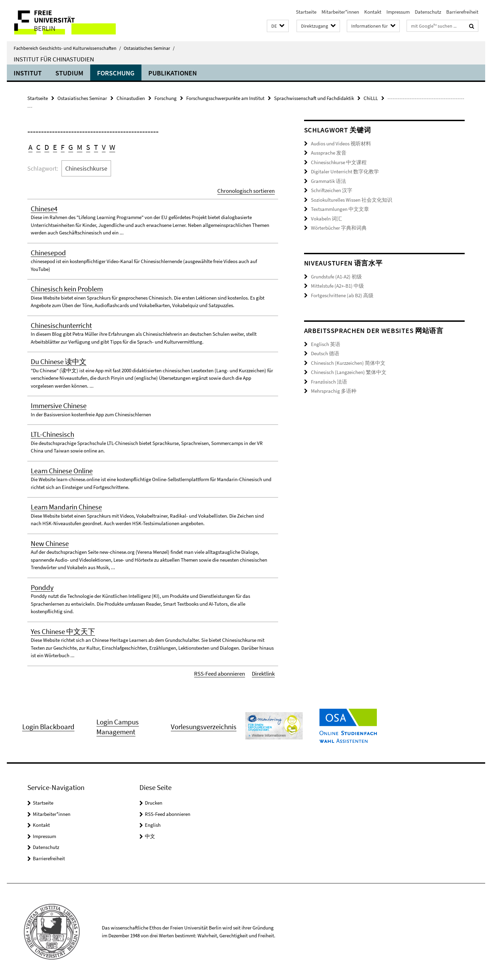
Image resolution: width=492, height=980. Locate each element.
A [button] (30, 147)
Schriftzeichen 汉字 (332, 190)
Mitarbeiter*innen (340, 12)
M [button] (80, 147)
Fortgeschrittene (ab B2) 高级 (342, 295)
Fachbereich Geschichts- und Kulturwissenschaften (67, 48)
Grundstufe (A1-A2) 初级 (336, 277)
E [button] (55, 147)
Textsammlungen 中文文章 (340, 209)
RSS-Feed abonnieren (220, 674)
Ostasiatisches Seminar (149, 48)
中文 (150, 836)
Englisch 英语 (326, 344)
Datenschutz (428, 12)
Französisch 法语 (329, 382)
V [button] (104, 147)
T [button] (96, 147)
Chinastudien (131, 98)
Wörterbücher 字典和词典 (339, 228)
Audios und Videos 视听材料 (341, 143)
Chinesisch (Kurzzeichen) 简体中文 (348, 363)
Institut (28, 73)
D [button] (47, 147)
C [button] (38, 147)
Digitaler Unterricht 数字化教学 (345, 171)
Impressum (398, 12)
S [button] (88, 147)
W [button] (112, 147)
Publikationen (173, 73)
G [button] (71, 147)
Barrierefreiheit (462, 12)
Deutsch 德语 (325, 353)
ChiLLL (371, 98)
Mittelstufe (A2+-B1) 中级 (337, 286)
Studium (69, 73)
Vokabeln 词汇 (326, 219)
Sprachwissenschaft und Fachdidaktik (314, 98)
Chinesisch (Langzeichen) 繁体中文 (349, 372)
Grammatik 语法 (329, 181)
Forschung (116, 73)
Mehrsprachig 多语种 (334, 391)
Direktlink (263, 674)
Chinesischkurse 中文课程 (339, 162)
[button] (278, 26)
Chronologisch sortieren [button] (246, 191)
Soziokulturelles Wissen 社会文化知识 (352, 200)
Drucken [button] (154, 803)
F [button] (63, 147)
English (153, 825)
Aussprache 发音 (329, 153)
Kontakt (373, 12)
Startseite (306, 12)
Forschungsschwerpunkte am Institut (225, 98)
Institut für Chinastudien (54, 59)
